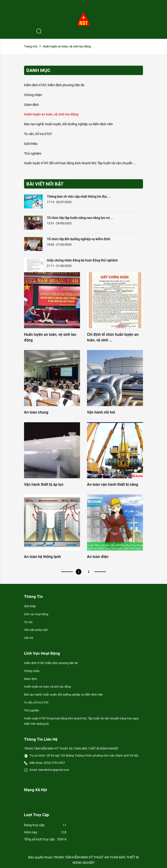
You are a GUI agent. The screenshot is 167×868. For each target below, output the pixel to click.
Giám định (31, 105)
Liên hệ (28, 638)
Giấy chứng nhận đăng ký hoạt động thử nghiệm (82, 260)
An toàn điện (98, 557)
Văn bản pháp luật (36, 630)
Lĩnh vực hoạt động (36, 614)
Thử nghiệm (33, 154)
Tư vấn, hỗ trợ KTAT (38, 134)
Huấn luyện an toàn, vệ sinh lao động (51, 114)
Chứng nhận (33, 95)
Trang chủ (31, 46)
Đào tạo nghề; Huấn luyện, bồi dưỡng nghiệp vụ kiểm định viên (68, 124)
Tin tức (28, 622)
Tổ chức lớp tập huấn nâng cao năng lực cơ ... (80, 218)
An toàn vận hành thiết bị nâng (113, 484)
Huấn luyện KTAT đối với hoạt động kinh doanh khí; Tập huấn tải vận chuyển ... (80, 163)
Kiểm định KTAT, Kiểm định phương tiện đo (54, 85)
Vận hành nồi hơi (101, 412)
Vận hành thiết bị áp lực (44, 484)
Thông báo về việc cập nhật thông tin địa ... (79, 196)
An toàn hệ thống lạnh (42, 557)
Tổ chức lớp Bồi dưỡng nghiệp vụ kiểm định (79, 239)
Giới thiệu (31, 144)
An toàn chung (36, 412)
